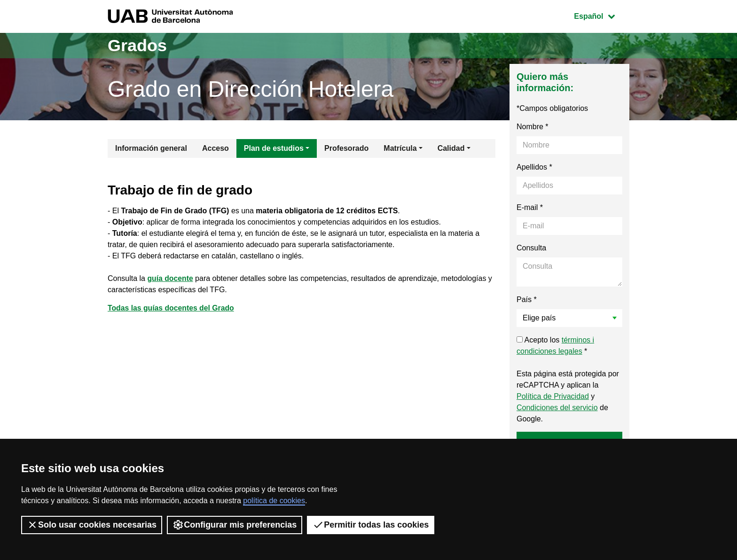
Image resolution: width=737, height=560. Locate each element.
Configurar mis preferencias (235, 525)
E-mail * (530, 207)
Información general (151, 148)
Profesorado (346, 148)
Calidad (451, 148)
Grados (137, 45)
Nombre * (533, 127)
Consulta (531, 248)
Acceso (216, 148)
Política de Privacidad (553, 396)
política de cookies (274, 501)
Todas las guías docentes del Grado (172, 308)
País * (527, 299)
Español (601, 15)
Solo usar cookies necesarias (92, 525)
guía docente (171, 278)
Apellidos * (534, 167)
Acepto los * (555, 346)
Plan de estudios (274, 148)
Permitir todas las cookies (371, 525)
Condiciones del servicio (557, 408)
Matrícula (400, 148)
